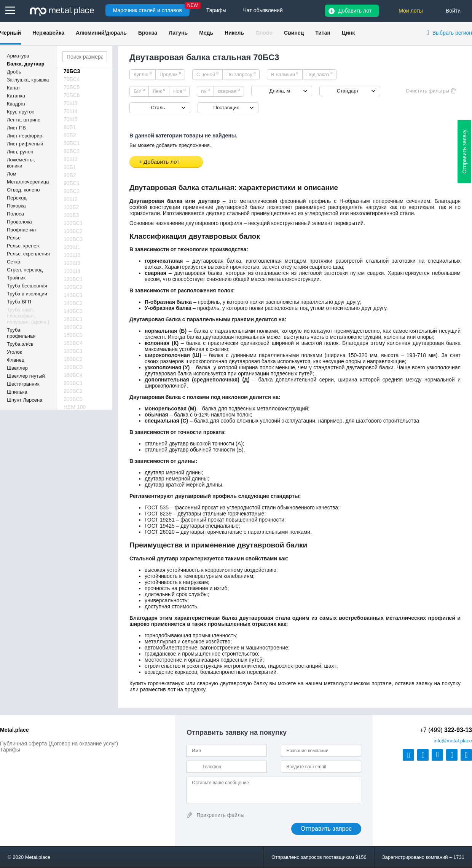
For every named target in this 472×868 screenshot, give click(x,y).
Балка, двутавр (26, 64)
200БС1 (73, 383)
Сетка (14, 262)
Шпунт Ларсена (25, 400)
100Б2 (71, 207)
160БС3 (73, 335)
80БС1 (72, 143)
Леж (159, 91)
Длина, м (280, 91)
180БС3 (73, 367)
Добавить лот (355, 11)
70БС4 (72, 79)
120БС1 (73, 279)
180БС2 (73, 359)
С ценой (207, 74)
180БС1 (73, 351)
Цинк (348, 33)
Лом (12, 174)
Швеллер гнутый (26, 376)
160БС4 (73, 343)
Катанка (16, 96)
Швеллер (17, 368)
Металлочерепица (28, 182)
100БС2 (73, 231)
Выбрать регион (452, 33)
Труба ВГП (19, 302)
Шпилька (17, 392)
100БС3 (73, 239)
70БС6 (72, 95)
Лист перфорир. (25, 136)
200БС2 (73, 391)
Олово (264, 33)
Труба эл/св (20, 344)
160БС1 (73, 319)
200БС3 (73, 399)
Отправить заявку (464, 152)
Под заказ (319, 74)
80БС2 (72, 151)
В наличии (285, 74)
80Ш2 (70, 159)
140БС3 (73, 311)
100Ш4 (72, 271)
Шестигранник (23, 384)
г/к (205, 91)
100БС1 (73, 223)
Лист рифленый (25, 144)
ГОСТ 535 (157, 507)
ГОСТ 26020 (160, 532)
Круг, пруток (20, 112)
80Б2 (70, 135)
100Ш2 (72, 255)
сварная (229, 91)
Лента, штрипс (24, 120)
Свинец (294, 33)
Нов (179, 91)
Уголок (14, 352)
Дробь (14, 72)
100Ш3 (72, 263)
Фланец (16, 360)
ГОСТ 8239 (158, 514)
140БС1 (73, 295)
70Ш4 (70, 111)
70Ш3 (70, 103)
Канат (14, 88)
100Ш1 (72, 247)
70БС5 (72, 87)
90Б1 (70, 167)
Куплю (143, 74)
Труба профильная (21, 333)
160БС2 (73, 327)
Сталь (158, 108)
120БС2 (73, 287)
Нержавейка (48, 33)
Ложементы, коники (21, 163)
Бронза (148, 33)
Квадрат (16, 104)
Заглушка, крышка (28, 80)
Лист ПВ (16, 128)
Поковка (16, 206)
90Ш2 (70, 199)
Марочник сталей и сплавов (147, 10)
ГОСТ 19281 (160, 520)
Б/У (139, 91)
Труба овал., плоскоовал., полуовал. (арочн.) (28, 316)
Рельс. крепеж (23, 246)
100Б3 (71, 215)
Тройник (16, 278)
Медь (206, 33)
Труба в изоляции (27, 294)
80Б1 (70, 127)
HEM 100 (75, 407)
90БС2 (72, 191)
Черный (10, 33)
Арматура (18, 56)
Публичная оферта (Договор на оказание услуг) (59, 744)
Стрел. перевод (25, 270)
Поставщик (226, 108)
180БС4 (73, 375)
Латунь (178, 33)
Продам (170, 74)
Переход (17, 198)
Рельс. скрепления (28, 254)
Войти (453, 11)
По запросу (241, 74)
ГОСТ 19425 (160, 526)
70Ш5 (70, 119)
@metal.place (453, 741)
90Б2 (70, 175)
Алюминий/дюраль (101, 33)
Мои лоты (411, 11)
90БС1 (72, 183)
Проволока (19, 222)
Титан (323, 33)
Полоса (15, 214)
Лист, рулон (20, 152)
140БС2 (73, 303)
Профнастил (21, 230)
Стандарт (348, 91)
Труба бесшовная (27, 286)
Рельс (14, 238)
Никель (234, 33)
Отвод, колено (23, 190)
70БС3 (72, 71)
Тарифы (10, 750)
